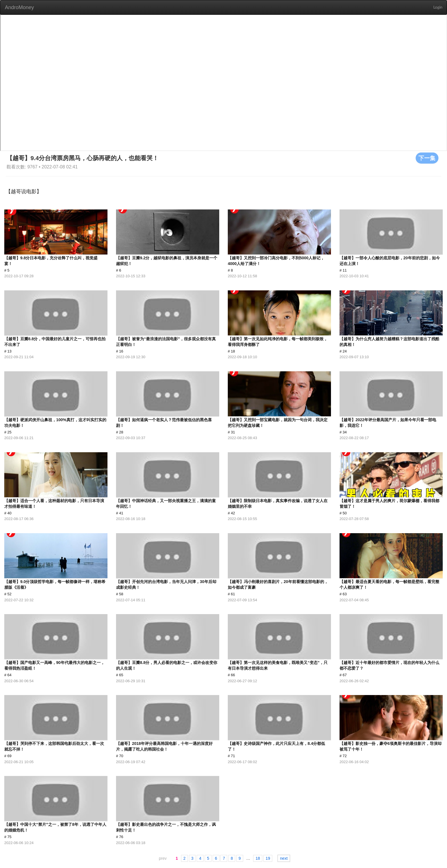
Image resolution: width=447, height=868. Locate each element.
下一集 (427, 158)
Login (438, 7)
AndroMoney (19, 7)
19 (268, 858)
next (284, 858)
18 (258, 858)
